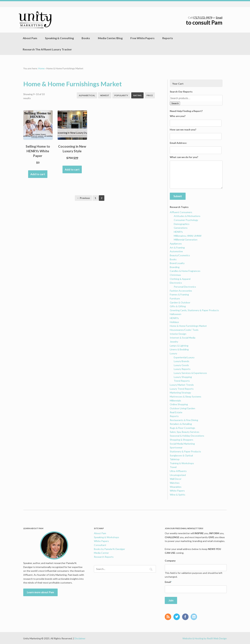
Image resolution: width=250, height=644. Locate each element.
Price (150, 95)
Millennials (175, 400)
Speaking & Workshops (107, 537)
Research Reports (104, 556)
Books (86, 38)
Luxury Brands (182, 361)
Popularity (121, 95)
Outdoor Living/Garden (182, 408)
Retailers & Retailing (181, 424)
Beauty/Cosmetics (180, 255)
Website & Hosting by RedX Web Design (205, 638)
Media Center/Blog (110, 38)
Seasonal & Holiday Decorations (187, 435)
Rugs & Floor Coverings (182, 428)
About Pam (30, 38)
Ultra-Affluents (178, 471)
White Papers (177, 490)
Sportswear (176, 447)
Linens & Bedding (179, 349)
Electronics (176, 282)
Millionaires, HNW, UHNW (188, 235)
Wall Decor (176, 478)
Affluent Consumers (181, 212)
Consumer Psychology (186, 220)
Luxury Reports (182, 369)
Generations (181, 227)
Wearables (176, 486)
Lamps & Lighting (179, 345)
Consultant (100, 544)
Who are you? (178, 116)
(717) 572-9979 (203, 17)
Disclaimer (80, 638)
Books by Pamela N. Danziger (109, 548)
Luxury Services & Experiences (190, 373)
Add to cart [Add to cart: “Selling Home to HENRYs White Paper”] (38, 174)
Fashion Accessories (181, 290)
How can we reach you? (183, 130)
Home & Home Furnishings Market (188, 325)
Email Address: (178, 143)
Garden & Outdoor (180, 302)
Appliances (176, 243)
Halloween (176, 314)
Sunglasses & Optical (181, 455)
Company (170, 560)
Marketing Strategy (180, 392)
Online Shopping (179, 404)
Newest (105, 95)
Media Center (101, 552)
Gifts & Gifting (178, 306)
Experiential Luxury (184, 357)
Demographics (182, 223)
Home (41, 68)
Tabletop (175, 459)
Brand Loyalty (177, 263)
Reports (168, 38)
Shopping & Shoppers (182, 439)
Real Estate (176, 412)
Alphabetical (87, 95)
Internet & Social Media (183, 337)
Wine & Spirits (178, 494)
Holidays (174, 321)
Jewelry (174, 341)
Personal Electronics (185, 286)
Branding (175, 267)
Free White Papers (142, 38)
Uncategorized (178, 474)
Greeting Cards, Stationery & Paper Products (194, 310)
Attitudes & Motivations (187, 216)
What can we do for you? (184, 157)
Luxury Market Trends (182, 384)
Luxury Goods (181, 365)
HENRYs (178, 231)
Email (219, 17)
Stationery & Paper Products (185, 451)
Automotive (176, 251)
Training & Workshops (182, 463)
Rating (137, 95)
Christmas (175, 275)
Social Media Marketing (182, 443)
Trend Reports (182, 380)
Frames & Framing (179, 294)
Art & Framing (177, 247)
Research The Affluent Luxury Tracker (47, 49)
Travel (173, 467)
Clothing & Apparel (180, 278)
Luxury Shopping (183, 376)
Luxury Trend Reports (182, 388)
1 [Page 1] (95, 198)
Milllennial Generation (186, 239)
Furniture (175, 298)
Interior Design (178, 333)
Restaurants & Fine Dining (184, 420)
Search (175, 103)
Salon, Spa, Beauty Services (185, 431)
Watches (175, 482)
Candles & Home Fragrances (185, 271)
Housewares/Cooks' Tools (184, 329)
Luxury (173, 353)
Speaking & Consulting (59, 38)
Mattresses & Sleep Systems (186, 396)
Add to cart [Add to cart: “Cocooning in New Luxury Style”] (72, 169)
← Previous (83, 198)
